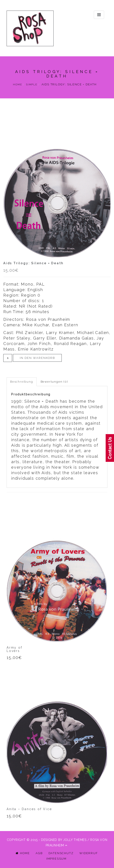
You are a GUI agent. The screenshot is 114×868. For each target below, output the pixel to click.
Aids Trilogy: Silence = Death (33, 263)
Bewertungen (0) (54, 382)
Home (17, 85)
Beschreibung (22, 382)
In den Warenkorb (37, 358)
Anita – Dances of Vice (29, 809)
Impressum (56, 859)
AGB (39, 853)
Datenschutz (61, 853)
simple (32, 85)
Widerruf (89, 853)
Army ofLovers (14, 649)
